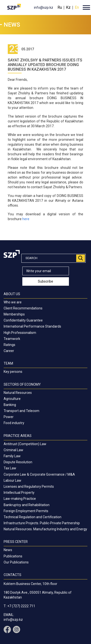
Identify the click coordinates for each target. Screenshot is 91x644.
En (77, 7)
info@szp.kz (44, 7)
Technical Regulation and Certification (33, 517)
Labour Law (12, 480)
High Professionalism (20, 333)
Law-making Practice (20, 499)
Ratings (9, 345)
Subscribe (45, 281)
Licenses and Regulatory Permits (29, 487)
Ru (60, 7)
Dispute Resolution (18, 462)
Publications (13, 556)
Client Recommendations (23, 308)
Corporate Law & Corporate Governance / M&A (39, 474)
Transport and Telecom (21, 411)
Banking (10, 405)
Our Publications (16, 562)
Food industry (14, 423)
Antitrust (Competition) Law (25, 444)
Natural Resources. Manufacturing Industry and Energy (45, 529)
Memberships (14, 314)
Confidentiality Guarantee (23, 320)
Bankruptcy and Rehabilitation (27, 505)
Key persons (13, 372)
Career (9, 351)
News (8, 550)
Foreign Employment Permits (26, 511)
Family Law (12, 456)
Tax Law (10, 468)
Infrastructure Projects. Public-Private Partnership (42, 523)
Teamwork (12, 339)
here (26, 219)
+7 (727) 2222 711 (21, 606)
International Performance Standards (32, 326)
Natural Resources (18, 393)
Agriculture (12, 399)
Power (9, 417)
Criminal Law (13, 450)
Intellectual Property (19, 493)
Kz (68, 7)
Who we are (13, 302)
